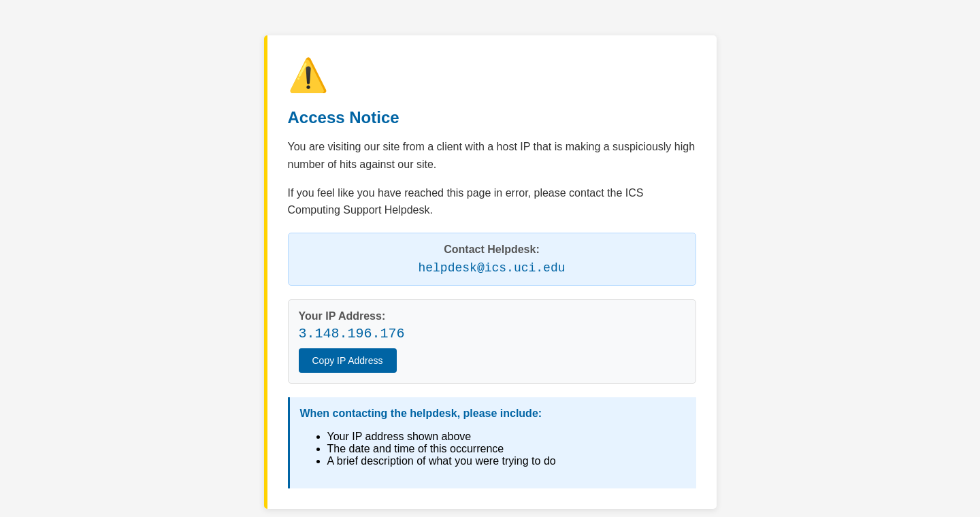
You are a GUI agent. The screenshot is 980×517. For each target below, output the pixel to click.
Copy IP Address (348, 361)
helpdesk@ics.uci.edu (491, 268)
